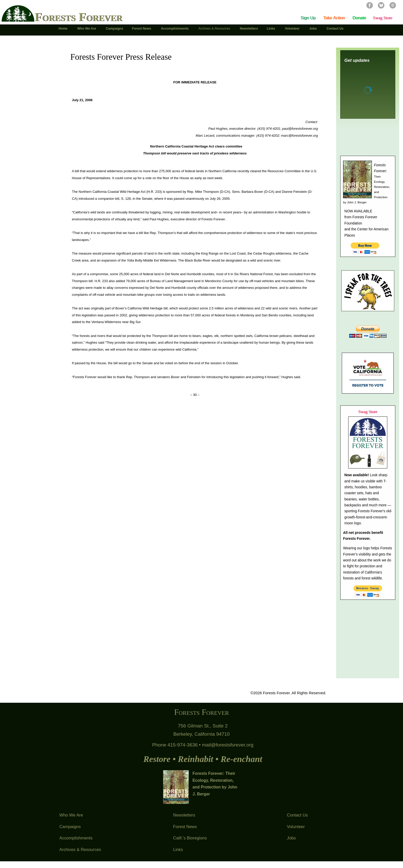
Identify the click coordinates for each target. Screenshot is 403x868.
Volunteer (296, 827)
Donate (359, 18)
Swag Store (383, 18)
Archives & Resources (80, 849)
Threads (393, 5)
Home (64, 29)
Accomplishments (76, 838)
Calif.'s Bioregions (190, 838)
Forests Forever (79, 17)
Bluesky (381, 5)
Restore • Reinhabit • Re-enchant (203, 759)
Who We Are (71, 815)
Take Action (334, 18)
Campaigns (70, 827)
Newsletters (184, 815)
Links (178, 849)
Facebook (370, 5)
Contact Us (297, 815)
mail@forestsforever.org (228, 745)
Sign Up (308, 18)
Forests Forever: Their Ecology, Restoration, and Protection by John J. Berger (215, 784)
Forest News (185, 827)
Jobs (291, 838)
